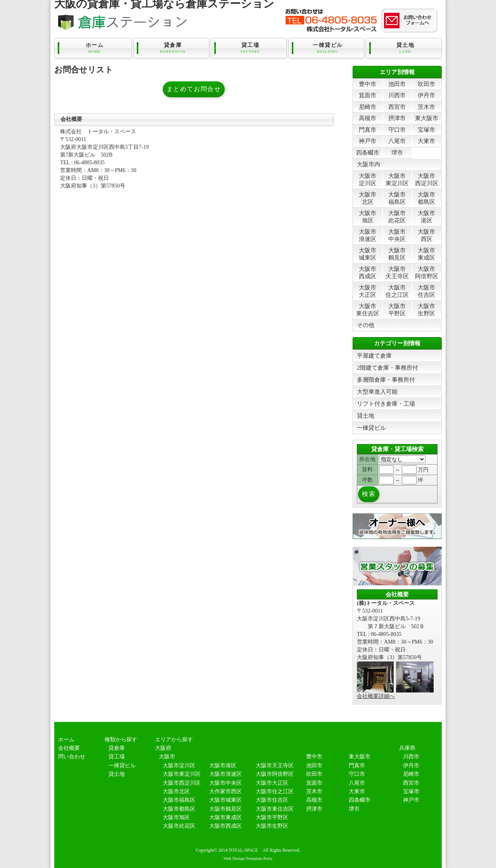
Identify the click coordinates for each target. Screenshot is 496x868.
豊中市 (368, 84)
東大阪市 (427, 118)
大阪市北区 (368, 198)
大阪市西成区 (368, 272)
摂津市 (397, 118)
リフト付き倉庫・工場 (386, 404)
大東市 (426, 141)
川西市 (397, 95)
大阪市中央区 (397, 235)
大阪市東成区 (426, 254)
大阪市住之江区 (397, 291)
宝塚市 (426, 130)
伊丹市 (426, 95)
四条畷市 (368, 152)
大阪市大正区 (368, 291)
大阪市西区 (426, 235)
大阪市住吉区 (426, 291)
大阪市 (167, 757)
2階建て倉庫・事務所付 (387, 368)
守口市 (397, 130)
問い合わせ (72, 757)
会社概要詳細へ (376, 696)
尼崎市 (368, 107)
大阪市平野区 (397, 309)
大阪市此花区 (397, 216)
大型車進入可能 (377, 392)
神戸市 (368, 141)
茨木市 (426, 107)
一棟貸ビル (328, 48)
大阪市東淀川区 (397, 179)
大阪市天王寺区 (397, 272)
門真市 (368, 130)
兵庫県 (407, 748)
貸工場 (250, 48)
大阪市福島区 (397, 198)
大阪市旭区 (368, 216)
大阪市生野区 (426, 309)
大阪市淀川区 (368, 179)
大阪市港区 (426, 216)
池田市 (397, 84)
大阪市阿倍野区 (427, 272)
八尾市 (397, 141)
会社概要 (69, 748)
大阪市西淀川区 (427, 179)
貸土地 (405, 48)
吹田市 (426, 84)
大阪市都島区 (426, 198)
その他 (366, 325)
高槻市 (368, 118)
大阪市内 (369, 164)
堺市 (397, 152)
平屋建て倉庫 (374, 356)
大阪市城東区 (368, 254)
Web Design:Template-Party (248, 858)
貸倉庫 (173, 48)
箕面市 (368, 95)
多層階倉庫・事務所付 (386, 380)
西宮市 (397, 107)
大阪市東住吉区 (368, 309)
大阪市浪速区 (368, 235)
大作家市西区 (226, 791)
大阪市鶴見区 (397, 254)
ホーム (95, 48)
